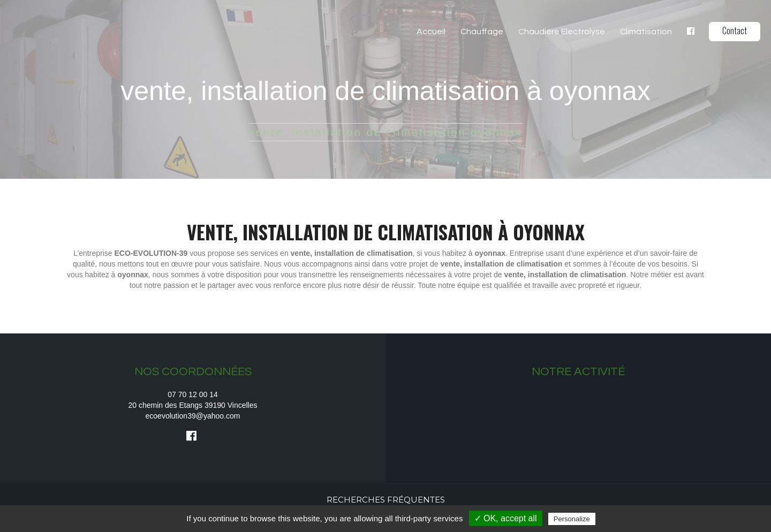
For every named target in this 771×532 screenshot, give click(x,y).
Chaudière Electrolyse (562, 32)
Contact (735, 31)
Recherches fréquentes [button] (386, 500)
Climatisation (646, 32)
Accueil (431, 32)
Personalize (572, 519)
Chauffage (482, 32)
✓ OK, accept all (506, 518)
